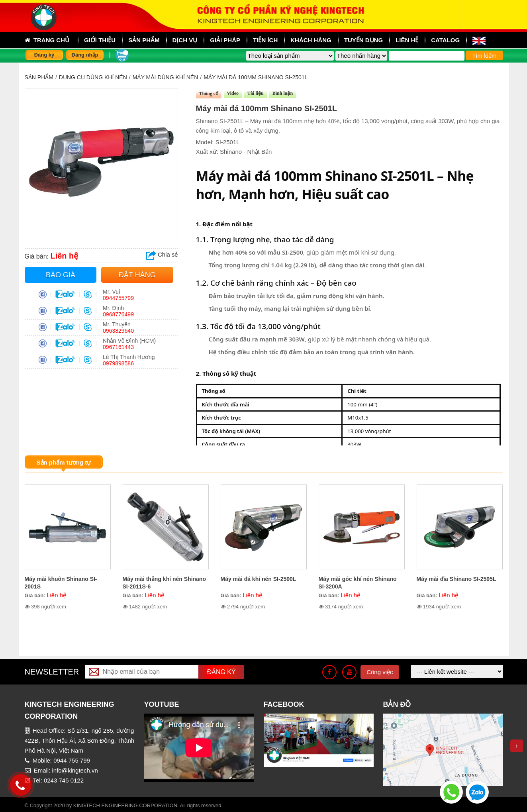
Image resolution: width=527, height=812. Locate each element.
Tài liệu (256, 93)
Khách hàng (311, 40)
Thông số (209, 94)
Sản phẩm (39, 77)
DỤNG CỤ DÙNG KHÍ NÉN (93, 77)
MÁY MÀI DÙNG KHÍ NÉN (166, 77)
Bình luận (283, 93)
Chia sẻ (162, 254)
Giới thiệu (100, 40)
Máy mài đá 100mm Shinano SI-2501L (256, 77)
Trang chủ (47, 40)
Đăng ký (44, 55)
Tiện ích (265, 40)
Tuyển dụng (363, 40)
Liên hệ (407, 40)
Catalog (445, 40)
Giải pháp (225, 40)
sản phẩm (144, 40)
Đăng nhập (85, 55)
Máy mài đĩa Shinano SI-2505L (456, 579)
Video (233, 93)
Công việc (380, 672)
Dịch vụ (185, 40)
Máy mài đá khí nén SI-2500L (259, 579)
